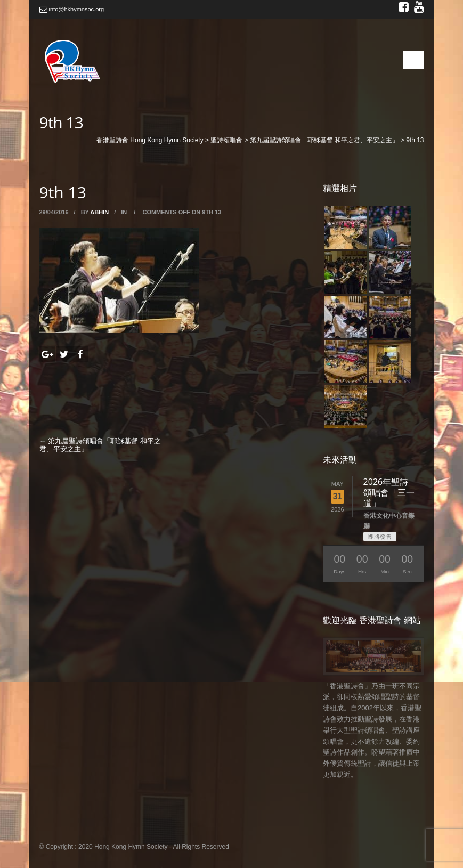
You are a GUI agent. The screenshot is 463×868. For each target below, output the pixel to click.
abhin (99, 212)
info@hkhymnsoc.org (72, 9)
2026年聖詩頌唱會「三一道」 (389, 492)
